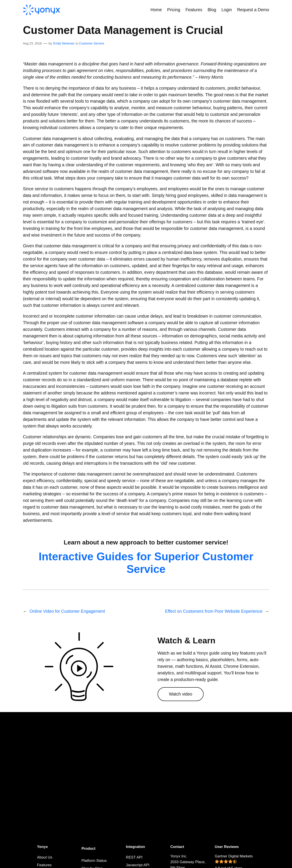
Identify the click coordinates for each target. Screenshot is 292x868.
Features (44, 865)
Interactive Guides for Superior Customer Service (146, 563)
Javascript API (138, 865)
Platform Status (94, 861)
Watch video (181, 694)
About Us (45, 857)
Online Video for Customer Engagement (67, 611)
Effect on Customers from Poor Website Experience (214, 611)
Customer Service (92, 43)
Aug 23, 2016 (32, 43)
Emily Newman (64, 43)
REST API (134, 857)
